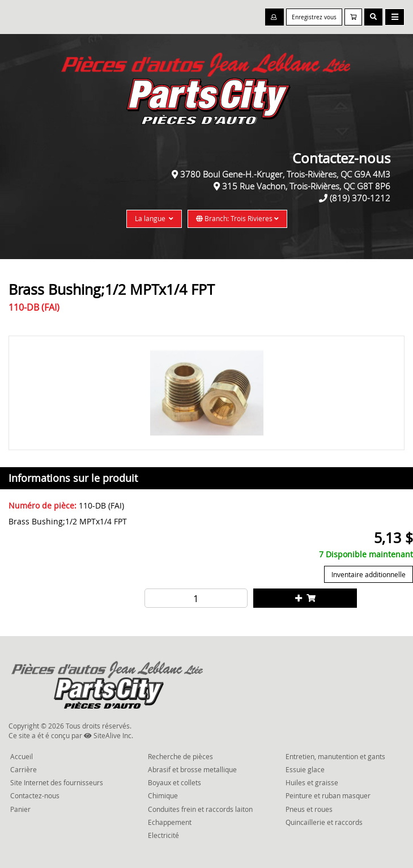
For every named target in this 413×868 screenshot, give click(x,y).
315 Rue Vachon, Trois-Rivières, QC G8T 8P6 (306, 186)
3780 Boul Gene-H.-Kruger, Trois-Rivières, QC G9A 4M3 (285, 174)
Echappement (170, 822)
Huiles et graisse (312, 782)
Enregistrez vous (314, 17)
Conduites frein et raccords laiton (200, 809)
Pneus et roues (309, 809)
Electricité (163, 835)
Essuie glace (305, 769)
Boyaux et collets (174, 782)
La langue (154, 218)
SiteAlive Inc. (108, 735)
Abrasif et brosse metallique (192, 769)
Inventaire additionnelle (369, 574)
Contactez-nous (35, 795)
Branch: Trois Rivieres (237, 218)
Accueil (22, 756)
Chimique (163, 795)
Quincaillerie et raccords (324, 822)
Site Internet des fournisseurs (57, 782)
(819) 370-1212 (360, 198)
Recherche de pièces (180, 756)
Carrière (24, 769)
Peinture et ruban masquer (328, 795)
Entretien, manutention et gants (335, 756)
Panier (20, 809)
